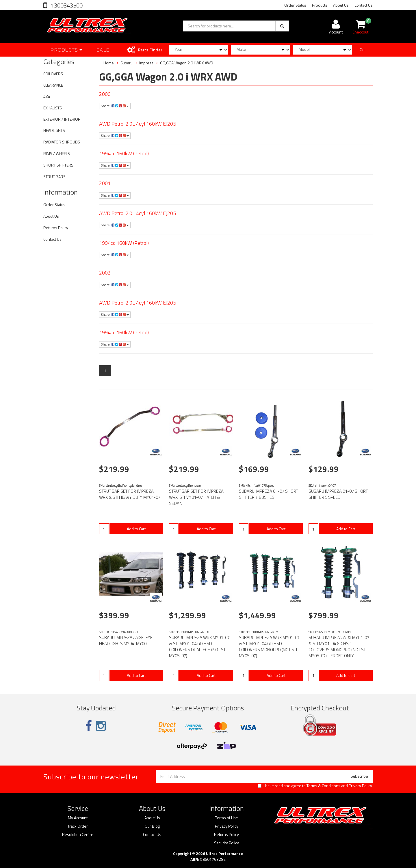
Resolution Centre (78, 835)
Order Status (295, 5)
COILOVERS (53, 74)
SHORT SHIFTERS (58, 165)
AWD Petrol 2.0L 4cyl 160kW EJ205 (138, 124)
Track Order (78, 826)
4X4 (47, 97)
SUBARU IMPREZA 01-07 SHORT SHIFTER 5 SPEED (338, 494)
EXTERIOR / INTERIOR (62, 119)
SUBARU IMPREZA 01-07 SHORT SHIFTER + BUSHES (269, 494)
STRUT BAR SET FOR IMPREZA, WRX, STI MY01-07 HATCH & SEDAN (197, 497)
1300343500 (66, 5)
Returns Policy (56, 228)
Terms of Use (227, 818)
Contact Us (364, 5)
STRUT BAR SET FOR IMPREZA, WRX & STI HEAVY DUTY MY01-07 (130, 494)
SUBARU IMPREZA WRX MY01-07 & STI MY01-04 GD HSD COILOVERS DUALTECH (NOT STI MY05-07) (199, 647)
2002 (105, 273)
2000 (105, 94)
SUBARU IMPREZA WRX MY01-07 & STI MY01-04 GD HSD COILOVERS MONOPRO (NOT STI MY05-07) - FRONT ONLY (339, 647)
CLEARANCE (53, 85)
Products (320, 5)
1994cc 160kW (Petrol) (124, 153)
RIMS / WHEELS (57, 153)
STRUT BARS (54, 177)
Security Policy (226, 843)
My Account (78, 818)
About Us (341, 5)
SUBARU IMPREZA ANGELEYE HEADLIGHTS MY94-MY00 (126, 641)
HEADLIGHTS (54, 130)
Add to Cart (136, 529)
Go (362, 50)
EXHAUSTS (53, 108)
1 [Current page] (105, 370)
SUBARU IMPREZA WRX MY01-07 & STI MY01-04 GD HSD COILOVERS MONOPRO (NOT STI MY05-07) (269, 647)
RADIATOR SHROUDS (62, 142)
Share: (115, 106)
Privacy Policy (360, 786)
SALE (103, 50)
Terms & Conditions (323, 786)
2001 (105, 183)
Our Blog (152, 826)
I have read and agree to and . (315, 786)
